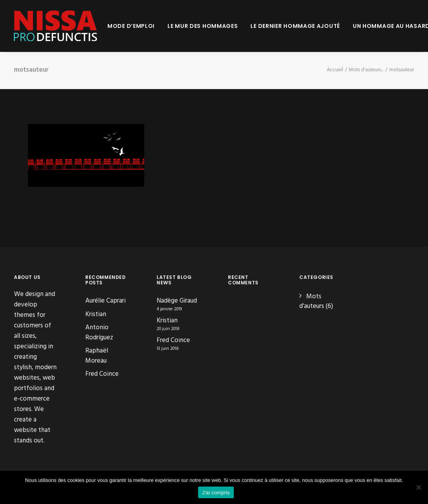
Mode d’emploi (131, 26)
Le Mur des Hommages (203, 26)
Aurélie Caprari (105, 301)
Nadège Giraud (177, 301)
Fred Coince (102, 374)
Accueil (335, 70)
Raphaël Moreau (97, 356)
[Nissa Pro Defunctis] (55, 26)
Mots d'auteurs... (366, 70)
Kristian (96, 314)
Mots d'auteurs (312, 302)
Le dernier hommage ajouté (295, 26)
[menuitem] (131, 26)
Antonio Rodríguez (99, 333)
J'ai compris (216, 493)
